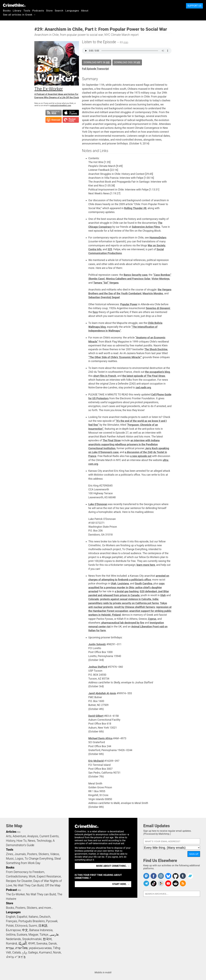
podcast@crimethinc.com (61, 106)
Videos (55, 854)
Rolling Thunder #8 (135, 208)
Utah (114, 584)
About (85, 11)
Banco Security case (136, 275)
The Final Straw (112, 440)
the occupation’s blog (157, 372)
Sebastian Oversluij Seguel (104, 297)
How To (21, 841)
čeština (11, 935)
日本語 (43, 926)
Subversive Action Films (146, 227)
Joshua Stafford (98, 667)
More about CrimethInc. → (113, 866)
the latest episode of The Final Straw (144, 376)
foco (95, 312)
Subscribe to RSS (54, 113)
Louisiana (123, 584)
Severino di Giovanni (158, 308)
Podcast (11, 890)
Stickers (44, 854)
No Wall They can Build (41, 894)
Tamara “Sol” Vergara (106, 283)
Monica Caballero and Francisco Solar (128, 279)
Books (7, 11)
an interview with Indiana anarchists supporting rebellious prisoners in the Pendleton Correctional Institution (124, 444)
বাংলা (32, 943)
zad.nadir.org (143, 388)
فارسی (54, 935)
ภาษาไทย (21, 948)
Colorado (94, 599)
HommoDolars (158, 238)
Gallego (33, 952)
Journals (20, 854)
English (11, 917)
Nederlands (13, 939)
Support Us (194, 6)
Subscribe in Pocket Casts (71, 120)
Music (10, 859)
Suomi (33, 926)
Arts (9, 836)
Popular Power (129, 304)
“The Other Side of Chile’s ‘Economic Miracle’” (115, 357)
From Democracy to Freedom (25, 872)
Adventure (19, 836)
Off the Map (53, 885)
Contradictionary (17, 876)
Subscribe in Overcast (54, 120)
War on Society (156, 245)
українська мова (40, 948)
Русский (52, 921)
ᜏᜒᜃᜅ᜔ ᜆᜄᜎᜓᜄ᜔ (16, 957)
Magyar (33, 935)
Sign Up (194, 854)
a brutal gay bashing (127, 591)
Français (12, 921)
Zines (10, 854)
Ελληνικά (21, 926)
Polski (10, 926)
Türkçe (44, 935)
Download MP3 (97, 62)
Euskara (22, 935)
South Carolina (144, 584)
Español (22, 917)
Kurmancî (46, 952)
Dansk (53, 943)
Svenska (42, 943)
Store (49, 11)
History (11, 841)
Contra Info (95, 249)
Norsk (57, 952)
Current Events (49, 836)
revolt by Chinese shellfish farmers (134, 607)
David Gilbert (96, 716)
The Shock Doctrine (156, 349)
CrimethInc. (14, 5)
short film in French (105, 376)
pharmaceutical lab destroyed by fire (123, 623)
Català (16, 952)
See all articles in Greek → (19, 15)
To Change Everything (39, 859)
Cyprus (152, 619)
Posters (32, 854)
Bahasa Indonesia (41, 930)
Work (32, 876)
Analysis (33, 836)
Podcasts (38, 11)
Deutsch (45, 917)
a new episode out (141, 456)
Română (11, 943)
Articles (11, 832)
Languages (72, 11)
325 (110, 249)
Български (13, 930)
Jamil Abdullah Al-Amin (102, 693)
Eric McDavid (96, 761)
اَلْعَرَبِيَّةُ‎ (23, 943)
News (31, 841)
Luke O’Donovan (98, 504)
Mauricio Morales (153, 293)
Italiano (33, 917)
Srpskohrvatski (32, 939)
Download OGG (127, 62)
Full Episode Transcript (95, 69)
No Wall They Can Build (29, 885)
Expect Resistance (49, 876)
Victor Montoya (160, 279)
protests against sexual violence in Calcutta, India (129, 599)
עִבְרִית (10, 948)
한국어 (47, 939)
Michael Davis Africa (100, 738)
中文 (25, 930)
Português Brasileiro (31, 921)
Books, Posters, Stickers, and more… (29, 908)
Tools (27, 11)
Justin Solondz (97, 644)
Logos (19, 859)
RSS (19, 832)
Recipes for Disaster (19, 881)
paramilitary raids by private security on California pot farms (124, 603)
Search (59, 11)
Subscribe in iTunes (71, 113)
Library (17, 11)
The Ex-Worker (15, 894)
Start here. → (121, 884)
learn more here (146, 565)
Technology (44, 841)
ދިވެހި (24, 952)
